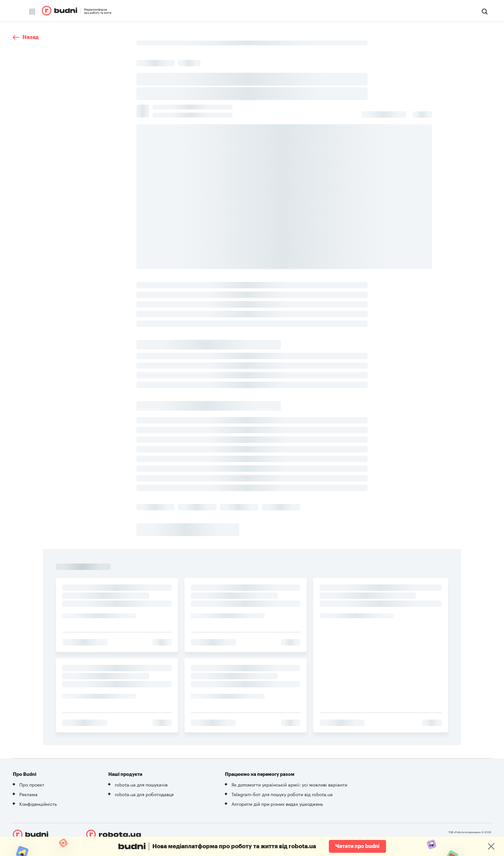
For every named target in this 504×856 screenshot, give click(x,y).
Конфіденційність (38, 804)
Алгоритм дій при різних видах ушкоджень (277, 804)
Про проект (32, 784)
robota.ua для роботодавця (144, 794)
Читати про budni (357, 846)
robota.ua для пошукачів (141, 784)
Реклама (28, 794)
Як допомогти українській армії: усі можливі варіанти (289, 784)
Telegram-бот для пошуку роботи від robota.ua (282, 794)
